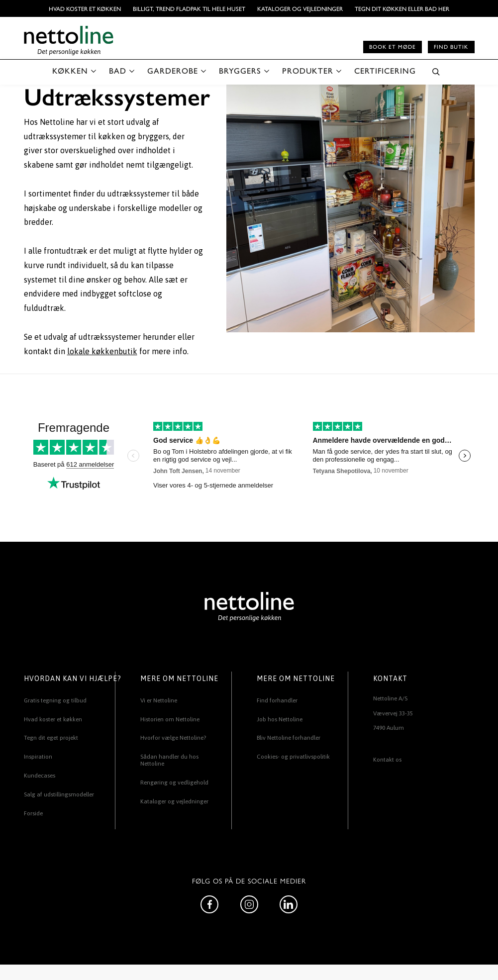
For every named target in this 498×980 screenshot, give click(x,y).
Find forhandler (277, 700)
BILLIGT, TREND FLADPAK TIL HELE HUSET (189, 8)
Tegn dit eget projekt (51, 738)
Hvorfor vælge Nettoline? (173, 738)
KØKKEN (70, 70)
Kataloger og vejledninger (300, 8)
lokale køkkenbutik (102, 351)
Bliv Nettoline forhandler (289, 738)
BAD (118, 70)
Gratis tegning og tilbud (55, 700)
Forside (33, 813)
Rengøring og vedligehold (174, 783)
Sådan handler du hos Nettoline (169, 760)
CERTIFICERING (385, 70)
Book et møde (393, 47)
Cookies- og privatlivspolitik (293, 757)
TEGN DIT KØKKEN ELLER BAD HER (402, 8)
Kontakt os (387, 760)
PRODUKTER (308, 70)
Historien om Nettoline (170, 719)
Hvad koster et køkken (85, 8)
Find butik (451, 47)
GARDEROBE (173, 70)
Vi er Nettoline (159, 700)
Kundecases (40, 776)
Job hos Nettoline (280, 719)
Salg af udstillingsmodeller (59, 794)
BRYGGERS (240, 70)
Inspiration (38, 757)
